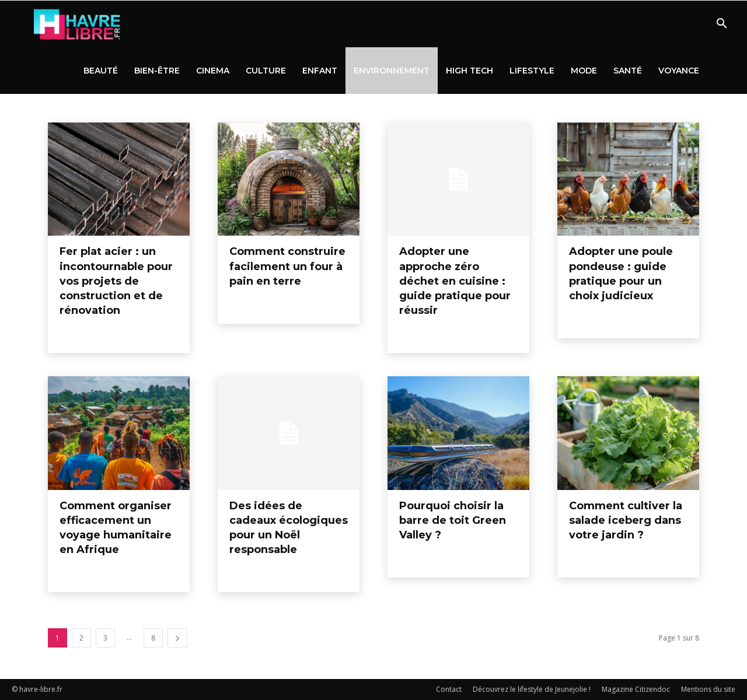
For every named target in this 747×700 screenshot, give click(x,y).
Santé (628, 71)
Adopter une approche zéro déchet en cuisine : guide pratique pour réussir (455, 281)
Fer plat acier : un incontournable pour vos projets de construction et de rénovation (116, 281)
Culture (266, 71)
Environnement (392, 71)
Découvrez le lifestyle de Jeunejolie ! (532, 689)
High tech (470, 71)
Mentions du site (708, 689)
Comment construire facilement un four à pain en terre (287, 266)
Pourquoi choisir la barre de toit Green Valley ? (453, 520)
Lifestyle (532, 71)
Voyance (679, 71)
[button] (721, 25)
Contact (449, 689)
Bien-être (157, 71)
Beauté (101, 71)
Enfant (320, 71)
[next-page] (177, 638)
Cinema (213, 71)
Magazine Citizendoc (636, 689)
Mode (584, 71)
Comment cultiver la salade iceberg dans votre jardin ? (626, 520)
